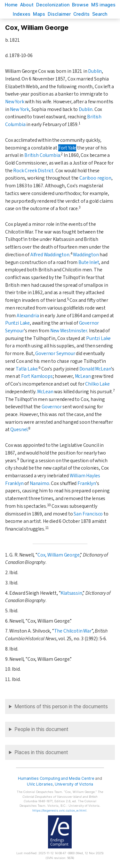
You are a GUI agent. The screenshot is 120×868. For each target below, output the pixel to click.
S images (103, 5)
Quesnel (19, 430)
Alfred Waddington (50, 255)
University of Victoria (74, 784)
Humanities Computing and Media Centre (56, 778)
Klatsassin (71, 593)
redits (81, 14)
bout (27, 5)
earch (100, 14)
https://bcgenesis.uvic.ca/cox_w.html (59, 810)
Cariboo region (95, 178)
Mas (39, 14)
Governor (52, 407)
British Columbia (42, 155)
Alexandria (28, 316)
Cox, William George (59, 555)
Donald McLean (95, 369)
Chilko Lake (97, 384)
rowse (80, 5)
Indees (22, 14)
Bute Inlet (89, 262)
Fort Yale (67, 148)
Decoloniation (53, 5)
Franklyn (87, 483)
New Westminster (69, 331)
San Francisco (88, 514)
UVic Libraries (40, 784)
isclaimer (59, 14)
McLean (83, 376)
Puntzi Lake (17, 323)
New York (15, 102)
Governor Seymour (55, 353)
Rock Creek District (33, 171)
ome (11, 5)
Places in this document (41, 752)
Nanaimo (40, 483)
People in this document (41, 729)
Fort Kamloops (37, 376)
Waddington (86, 255)
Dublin (95, 71)
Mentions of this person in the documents (61, 706)
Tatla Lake (27, 369)
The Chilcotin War (73, 631)
